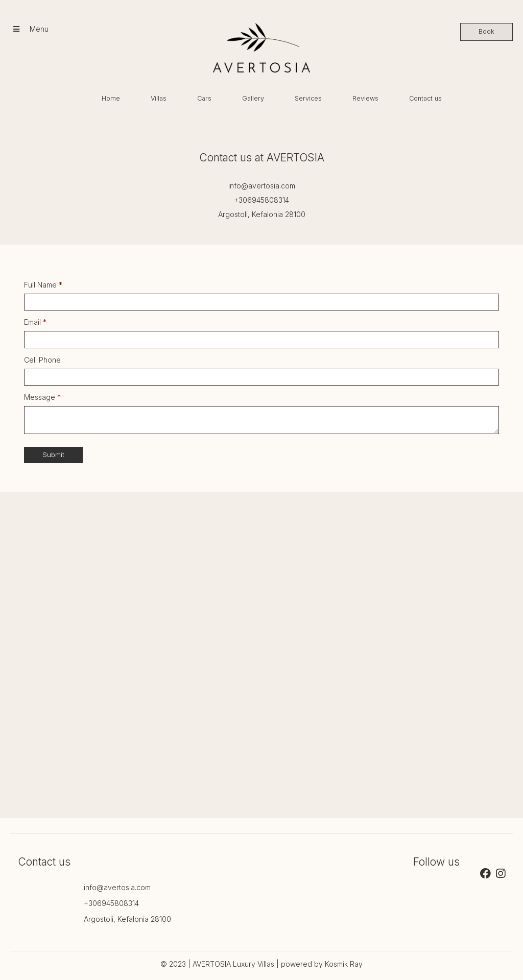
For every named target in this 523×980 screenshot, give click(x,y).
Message (42, 397)
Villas (159, 98)
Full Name (43, 285)
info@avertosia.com (262, 186)
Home (111, 98)
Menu (31, 29)
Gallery (253, 98)
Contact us (425, 98)
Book (486, 31)
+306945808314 (261, 200)
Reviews (365, 98)
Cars (204, 98)
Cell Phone (42, 360)
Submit (53, 455)
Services (308, 98)
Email (35, 322)
